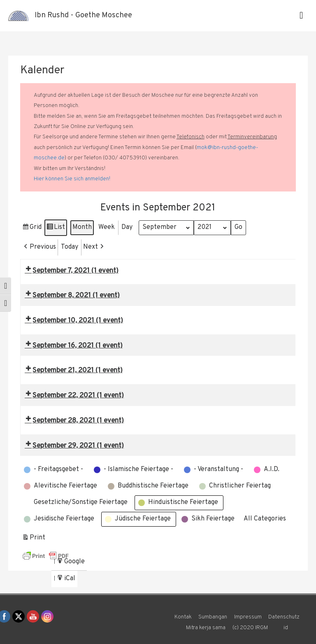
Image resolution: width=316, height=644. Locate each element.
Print (34, 539)
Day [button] (127, 227)
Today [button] (70, 247)
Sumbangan (213, 617)
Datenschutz (284, 617)
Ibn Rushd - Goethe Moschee (83, 15)
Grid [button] (32, 229)
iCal (67, 580)
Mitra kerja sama (206, 628)
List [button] (56, 229)
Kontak (183, 617)
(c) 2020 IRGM (250, 628)
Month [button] (82, 227)
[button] (39, 247)
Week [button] (107, 227)
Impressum (248, 617)
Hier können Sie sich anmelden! (72, 179)
